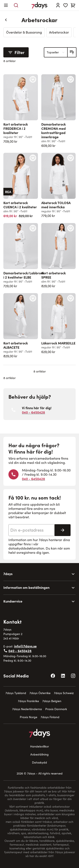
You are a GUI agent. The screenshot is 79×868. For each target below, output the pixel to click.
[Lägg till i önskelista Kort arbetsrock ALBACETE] (33, 298)
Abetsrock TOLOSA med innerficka (56, 205)
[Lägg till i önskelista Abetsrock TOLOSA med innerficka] (71, 158)
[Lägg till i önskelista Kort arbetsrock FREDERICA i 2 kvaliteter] (33, 79)
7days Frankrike (28, 701)
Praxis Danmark (56, 709)
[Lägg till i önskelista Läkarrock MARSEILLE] (71, 298)
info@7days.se (25, 646)
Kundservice (13, 601)
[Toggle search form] (16, 5)
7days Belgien (52, 701)
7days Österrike (40, 693)
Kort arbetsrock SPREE (54, 275)
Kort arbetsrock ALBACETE (16, 345)
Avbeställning (39, 754)
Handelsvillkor (39, 746)
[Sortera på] (56, 52)
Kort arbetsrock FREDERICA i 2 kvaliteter (16, 128)
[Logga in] (58, 5)
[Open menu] (6, 5)
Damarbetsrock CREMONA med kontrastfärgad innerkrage (54, 130)
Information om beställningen (26, 587)
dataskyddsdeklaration (26, 548)
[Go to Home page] (39, 5)
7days (8, 574)
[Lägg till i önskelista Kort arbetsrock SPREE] (71, 228)
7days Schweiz (64, 693)
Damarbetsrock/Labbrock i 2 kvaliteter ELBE (24, 275)
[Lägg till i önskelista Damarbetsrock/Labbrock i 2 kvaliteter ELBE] (33, 228)
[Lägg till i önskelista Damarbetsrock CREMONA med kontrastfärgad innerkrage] (71, 79)
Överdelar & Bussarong (24, 32)
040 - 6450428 (33, 412)
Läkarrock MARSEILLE (58, 343)
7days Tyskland (16, 693)
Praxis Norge (29, 717)
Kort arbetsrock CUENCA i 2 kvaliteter (20, 205)
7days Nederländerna (27, 709)
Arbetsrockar (59, 32)
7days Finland (50, 717)
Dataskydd (39, 762)
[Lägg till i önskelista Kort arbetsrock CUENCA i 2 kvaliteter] (33, 158)
